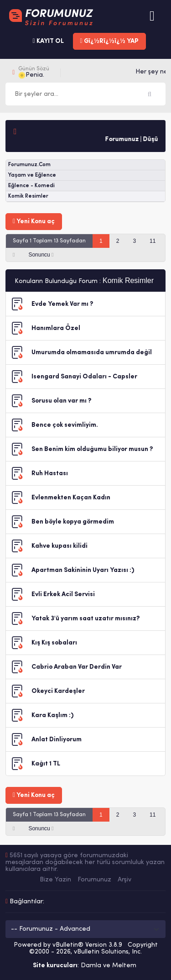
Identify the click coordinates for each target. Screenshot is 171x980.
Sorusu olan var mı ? (61, 401)
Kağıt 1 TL (46, 764)
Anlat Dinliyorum (57, 740)
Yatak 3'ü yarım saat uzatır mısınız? (85, 619)
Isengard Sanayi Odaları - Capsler (84, 377)
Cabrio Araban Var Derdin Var (77, 667)
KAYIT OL (48, 41)
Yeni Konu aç (34, 222)
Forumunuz (94, 880)
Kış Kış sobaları (54, 643)
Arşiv (124, 880)
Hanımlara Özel (56, 328)
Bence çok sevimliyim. (65, 425)
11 (153, 241)
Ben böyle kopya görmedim (73, 522)
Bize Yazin (55, 880)
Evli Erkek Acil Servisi (63, 595)
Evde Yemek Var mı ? (62, 304)
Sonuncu (41, 255)
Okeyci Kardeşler (58, 691)
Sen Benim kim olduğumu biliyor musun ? (92, 449)
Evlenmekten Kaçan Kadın (71, 498)
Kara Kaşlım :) (52, 715)
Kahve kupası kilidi (60, 546)
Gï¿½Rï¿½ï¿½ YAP (109, 41)
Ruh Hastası (50, 474)
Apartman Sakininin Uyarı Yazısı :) (83, 570)
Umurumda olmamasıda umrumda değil (92, 353)
